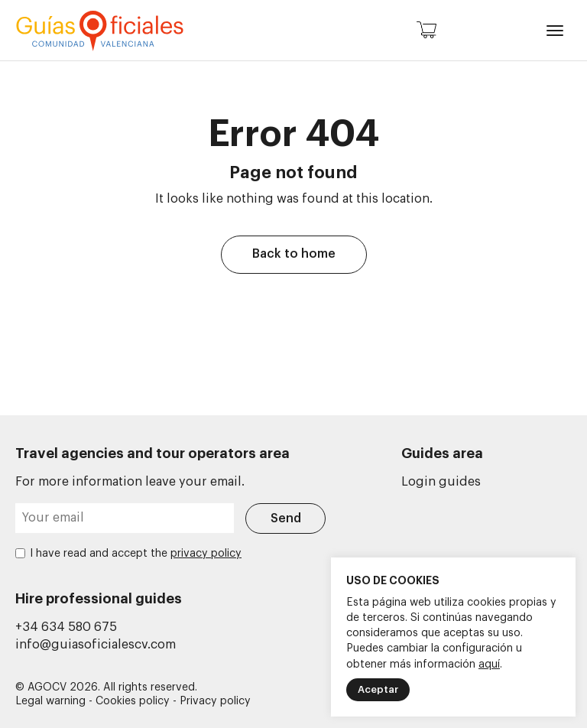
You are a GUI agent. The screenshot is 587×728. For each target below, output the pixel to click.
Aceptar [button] (378, 689)
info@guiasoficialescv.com (96, 645)
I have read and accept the (136, 554)
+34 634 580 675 (66, 627)
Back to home (294, 254)
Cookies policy (133, 701)
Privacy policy (215, 701)
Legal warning (50, 701)
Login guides (441, 482)
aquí (489, 665)
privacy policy (206, 554)
